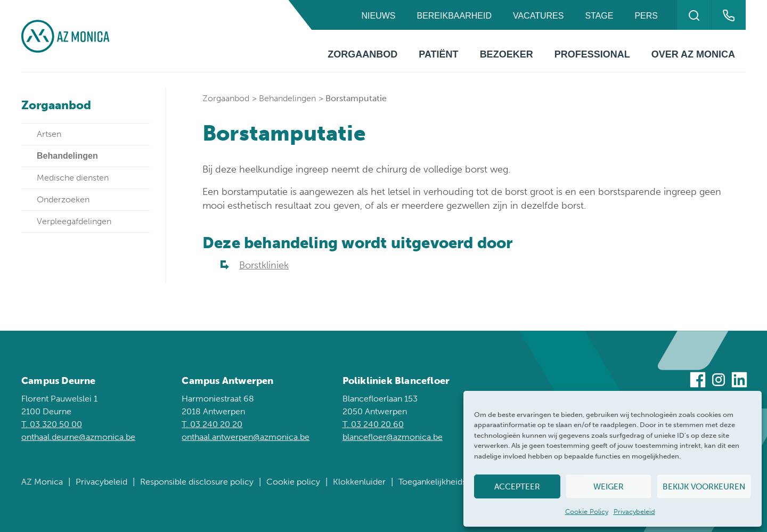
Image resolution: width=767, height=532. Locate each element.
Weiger (609, 487)
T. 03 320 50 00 (52, 424)
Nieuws (378, 16)
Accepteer (517, 487)
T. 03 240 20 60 (373, 424)
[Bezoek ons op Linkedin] (739, 382)
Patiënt (438, 54)
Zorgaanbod (362, 54)
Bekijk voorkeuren (704, 487)
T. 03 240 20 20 (212, 424)
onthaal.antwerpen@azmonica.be (246, 437)
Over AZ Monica (693, 54)
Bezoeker (507, 54)
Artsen (49, 134)
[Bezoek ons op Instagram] (719, 382)
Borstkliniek (264, 265)
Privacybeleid (634, 511)
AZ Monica (42, 482)
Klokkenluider (359, 482)
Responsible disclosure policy (197, 482)
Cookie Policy (587, 511)
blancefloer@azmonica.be (393, 437)
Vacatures (538, 16)
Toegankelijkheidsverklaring (451, 482)
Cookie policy (293, 482)
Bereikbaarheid (454, 16)
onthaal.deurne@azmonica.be (78, 437)
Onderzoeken (63, 199)
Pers (646, 16)
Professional (592, 54)
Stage (599, 16)
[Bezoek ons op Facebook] (698, 382)
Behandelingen (287, 98)
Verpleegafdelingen (74, 221)
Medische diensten (73, 178)
